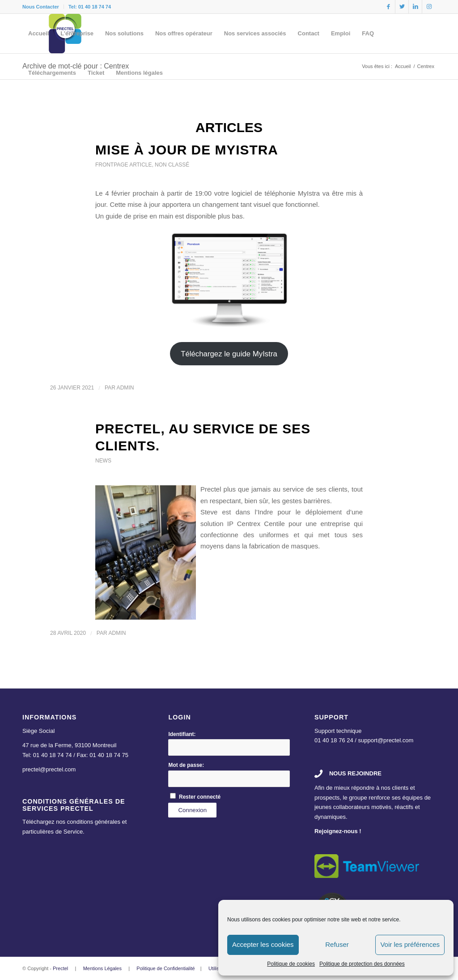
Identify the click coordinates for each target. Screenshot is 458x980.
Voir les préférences (410, 944)
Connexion (192, 810)
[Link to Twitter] (402, 7)
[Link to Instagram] (429, 7)
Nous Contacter (41, 7)
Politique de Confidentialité (165, 968)
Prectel (60, 968)
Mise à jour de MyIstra (187, 150)
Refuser (337, 944)
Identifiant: (182, 734)
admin (125, 388)
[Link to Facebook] (388, 7)
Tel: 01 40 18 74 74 (90, 7)
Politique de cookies (291, 964)
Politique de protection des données (362, 964)
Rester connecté (200, 797)
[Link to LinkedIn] (415, 7)
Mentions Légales (102, 968)
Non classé (172, 165)
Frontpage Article (123, 165)
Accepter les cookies (263, 944)
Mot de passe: (186, 765)
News (103, 461)
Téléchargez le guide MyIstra (229, 354)
